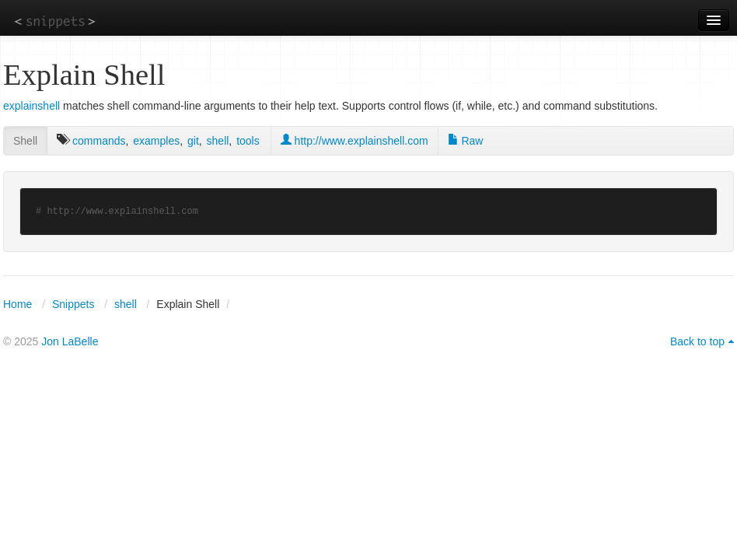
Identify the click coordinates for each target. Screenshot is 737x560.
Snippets (73, 304)
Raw (466, 141)
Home (17, 304)
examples (156, 141)
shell (218, 141)
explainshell (31, 106)
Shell (25, 141)
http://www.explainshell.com (355, 141)
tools (248, 141)
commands (99, 141)
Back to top (697, 341)
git (193, 141)
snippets (55, 21)
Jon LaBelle (70, 341)
